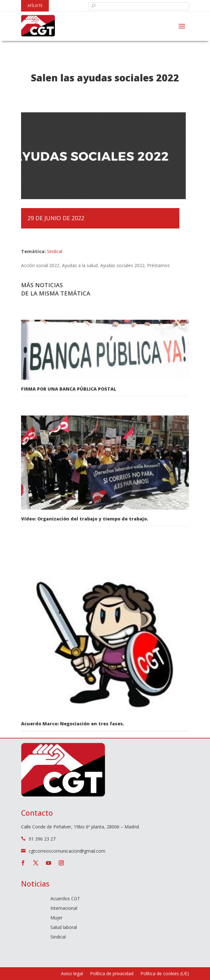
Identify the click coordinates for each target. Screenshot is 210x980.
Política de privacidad (112, 974)
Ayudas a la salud (80, 265)
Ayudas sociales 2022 (122, 265)
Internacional (64, 909)
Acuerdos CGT (65, 899)
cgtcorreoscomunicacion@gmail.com (67, 851)
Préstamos (158, 265)
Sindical (55, 251)
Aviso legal (72, 974)
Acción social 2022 (40, 265)
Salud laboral (64, 928)
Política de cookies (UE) (165, 974)
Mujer (56, 918)
